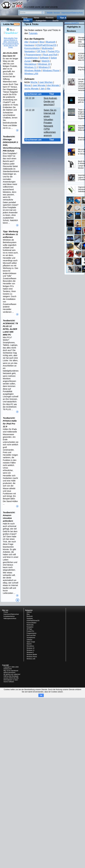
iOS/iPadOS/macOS (46, 45)
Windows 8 (44, 67)
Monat (28, 85)
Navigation (30, 51)
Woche (34, 82)
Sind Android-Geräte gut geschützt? (50, 101)
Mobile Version (53, 13)
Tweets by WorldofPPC (72, 23)
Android (34, 42)
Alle (26, 42)
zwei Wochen (46, 82)
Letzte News (10, 24)
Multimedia (47, 48)
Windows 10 (44, 64)
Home (25, 18)
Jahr (43, 89)
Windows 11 (31, 67)
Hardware (29, 45)
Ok (41, 695)
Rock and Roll (50, 55)
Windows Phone (51, 70)
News (37, 18)
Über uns (5, 610)
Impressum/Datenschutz (72, 13)
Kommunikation (32, 48)
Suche (55, 20)
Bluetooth (51, 42)
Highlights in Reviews (74, 29)
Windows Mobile (33, 70)
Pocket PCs (54, 51)
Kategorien (41, 20)
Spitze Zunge (31, 642)
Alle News (17, 600)
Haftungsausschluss (10, 618)
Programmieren (33, 55)
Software (44, 58)
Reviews (50, 18)
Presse (6, 612)
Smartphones (31, 58)
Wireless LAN (31, 74)
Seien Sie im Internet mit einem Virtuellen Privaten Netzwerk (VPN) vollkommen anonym (50, 123)
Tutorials (33, 33)
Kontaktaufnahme (9, 616)
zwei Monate (39, 85)
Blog (42, 42)
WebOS (46, 61)
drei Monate (53, 85)
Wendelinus (30, 64)
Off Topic (41, 51)
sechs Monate (32, 89)
